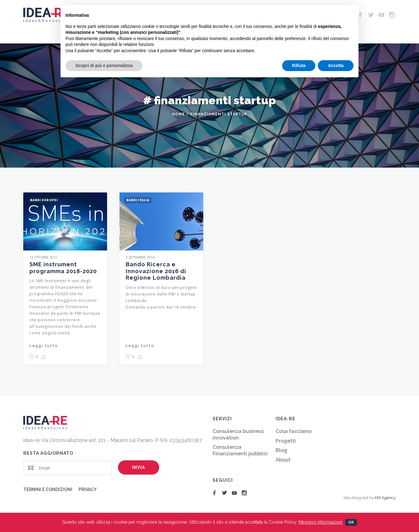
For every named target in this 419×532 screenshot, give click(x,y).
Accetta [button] (336, 65)
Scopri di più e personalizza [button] (104, 65)
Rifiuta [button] (299, 65)
